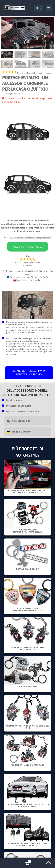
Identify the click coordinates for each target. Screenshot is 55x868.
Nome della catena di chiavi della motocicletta (28, 648)
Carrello (16, 861)
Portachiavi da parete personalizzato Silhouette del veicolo (28, 845)
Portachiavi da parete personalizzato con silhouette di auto (27, 805)
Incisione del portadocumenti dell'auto (28, 491)
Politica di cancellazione (27, 231)
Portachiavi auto (27, 531)
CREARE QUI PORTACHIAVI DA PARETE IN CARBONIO (29, 373)
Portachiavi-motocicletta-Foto (27, 765)
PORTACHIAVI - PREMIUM (28, 569)
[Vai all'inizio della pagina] (48, 862)
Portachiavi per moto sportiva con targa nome (27, 727)
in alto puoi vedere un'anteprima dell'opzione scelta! (30, 238)
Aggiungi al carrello (28, 247)
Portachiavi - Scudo (27, 609)
